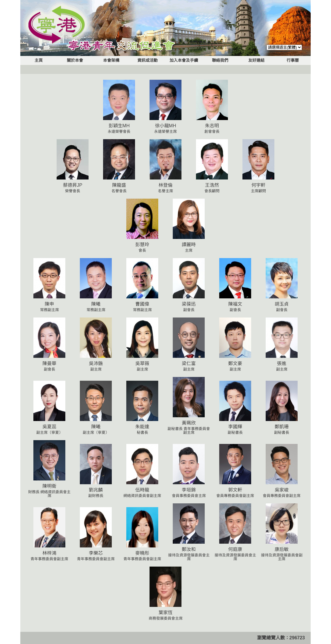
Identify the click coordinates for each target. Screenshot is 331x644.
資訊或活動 (147, 60)
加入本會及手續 (184, 60)
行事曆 (293, 60)
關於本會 (75, 60)
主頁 (39, 60)
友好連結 (256, 60)
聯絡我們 (220, 60)
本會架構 (111, 60)
